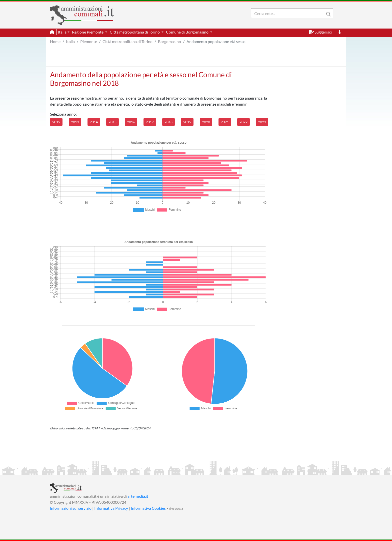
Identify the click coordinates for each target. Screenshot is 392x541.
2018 (168, 122)
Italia (70, 41)
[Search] (289, 13)
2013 (75, 122)
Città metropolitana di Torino (127, 41)
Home (55, 41)
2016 (131, 122)
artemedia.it (138, 496)
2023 (262, 122)
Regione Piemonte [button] (88, 32)
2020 (206, 122)
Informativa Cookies (148, 508)
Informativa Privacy (111, 508)
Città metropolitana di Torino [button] (135, 32)
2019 (187, 122)
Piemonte (89, 41)
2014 (94, 122)
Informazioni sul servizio (71, 508)
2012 (56, 122)
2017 (150, 122)
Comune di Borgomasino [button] (188, 32)
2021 (225, 122)
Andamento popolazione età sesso (216, 41)
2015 (112, 122)
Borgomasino (169, 41)
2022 (243, 122)
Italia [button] (62, 32)
